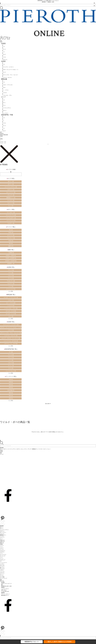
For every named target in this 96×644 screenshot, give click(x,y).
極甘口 (11, 246)
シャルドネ (11, 306)
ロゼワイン (11, 190)
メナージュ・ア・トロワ (11, 344)
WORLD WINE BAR (4, 135)
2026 (11, 379)
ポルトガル (2, 565)
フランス (11, 270)
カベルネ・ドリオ (11, 311)
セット (11, 206)
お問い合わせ (4, 590)
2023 (11, 387)
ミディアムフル (11, 221)
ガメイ (11, 316)
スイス (11, 368)
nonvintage (11, 390)
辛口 (11, 230)
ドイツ (11, 273)
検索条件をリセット (32, 642)
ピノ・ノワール (11, 303)
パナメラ (11, 330)
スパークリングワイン (11, 187)
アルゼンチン (11, 281)
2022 (11, 393)
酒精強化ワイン (11, 198)
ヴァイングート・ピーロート (11, 325)
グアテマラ (2, 573)
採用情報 (3, 593)
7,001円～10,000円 (11, 258)
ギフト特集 (2, 577)
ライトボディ (11, 212)
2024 (11, 385)
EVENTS (2, 134)
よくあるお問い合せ (5, 591)
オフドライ (11, 235)
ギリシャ (2, 574)
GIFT (1, 132)
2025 (11, 382)
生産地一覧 (2, 540)
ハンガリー (2, 564)
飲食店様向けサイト (5, 595)
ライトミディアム (11, 215)
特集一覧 (2, 581)
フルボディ (11, 223)
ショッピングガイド (5, 589)
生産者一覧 (2, 542)
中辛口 (11, 233)
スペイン (11, 366)
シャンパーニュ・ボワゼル (11, 341)
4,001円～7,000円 (11, 255)
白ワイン (11, 184)
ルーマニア (2, 566)
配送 (2, 585)
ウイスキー (11, 200)
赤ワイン (11, 181)
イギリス (2, 570)
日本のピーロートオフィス (6, 584)
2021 (11, 396)
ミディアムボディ (11, 218)
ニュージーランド (11, 371)
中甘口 (11, 241)
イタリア (11, 276)
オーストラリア (11, 289)
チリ (11, 352)
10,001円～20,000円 (11, 261)
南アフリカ (2, 568)
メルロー (11, 300)
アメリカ (11, 278)
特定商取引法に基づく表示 (6, 586)
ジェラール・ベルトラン (11, 336)
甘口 (11, 243)
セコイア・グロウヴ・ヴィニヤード (11, 338)
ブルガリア (2, 569)
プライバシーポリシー (6, 594)
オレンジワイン (11, 192)
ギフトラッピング (4, 578)
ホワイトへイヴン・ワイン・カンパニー (11, 333)
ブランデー (11, 195)
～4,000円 (11, 253)
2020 (11, 398)
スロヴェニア (3, 560)
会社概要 (3, 582)
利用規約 (3, 587)
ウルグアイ (11, 284)
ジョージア (2, 572)
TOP (1, 41)
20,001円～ (11, 264)
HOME (1, 136)
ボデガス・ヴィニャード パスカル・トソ (11, 327)
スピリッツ (11, 203)
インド (11, 286)
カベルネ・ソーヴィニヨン (11, 297)
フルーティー (11, 238)
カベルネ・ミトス (11, 314)
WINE (1, 42)
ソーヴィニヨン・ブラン (11, 308)
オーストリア (3, 556)
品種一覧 (2, 543)
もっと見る (11, 291)
